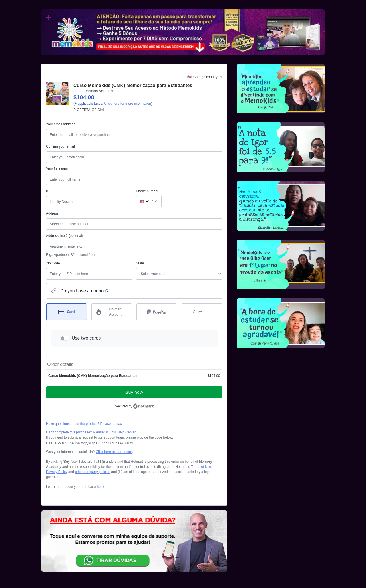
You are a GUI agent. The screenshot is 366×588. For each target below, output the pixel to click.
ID (48, 191)
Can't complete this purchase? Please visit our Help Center (91, 432)
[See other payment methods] (202, 312)
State (140, 263)
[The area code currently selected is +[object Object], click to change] (148, 202)
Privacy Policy (57, 472)
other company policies (93, 472)
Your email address (61, 124)
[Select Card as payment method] (67, 312)
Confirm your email (60, 146)
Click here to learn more (114, 452)
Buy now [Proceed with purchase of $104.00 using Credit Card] (134, 392)
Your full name (57, 169)
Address (52, 213)
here (100, 487)
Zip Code (53, 263)
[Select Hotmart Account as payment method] (112, 312)
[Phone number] (192, 202)
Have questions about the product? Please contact (84, 424)
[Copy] (91, 443)
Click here (112, 104)
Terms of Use (200, 467)
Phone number (147, 191)
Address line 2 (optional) (64, 236)
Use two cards (86, 338)
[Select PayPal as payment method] (157, 312)
